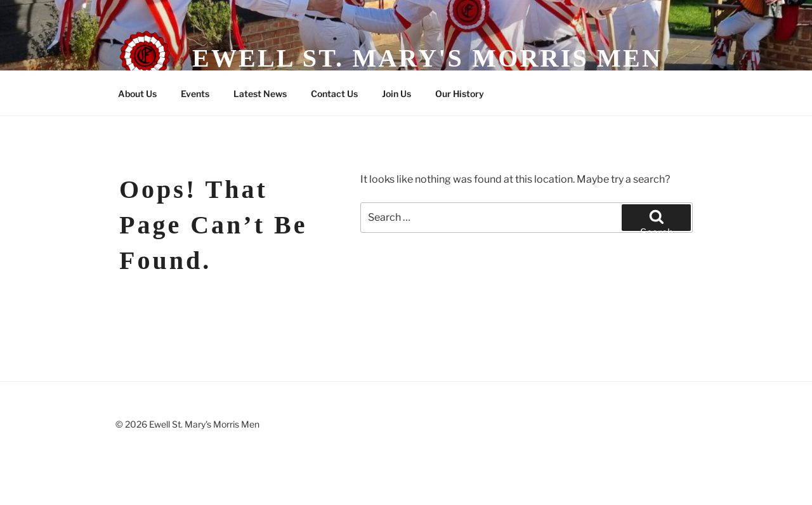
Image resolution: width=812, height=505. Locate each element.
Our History (460, 94)
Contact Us (334, 94)
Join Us (396, 94)
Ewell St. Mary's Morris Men (427, 58)
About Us (137, 94)
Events (195, 94)
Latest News (260, 94)
